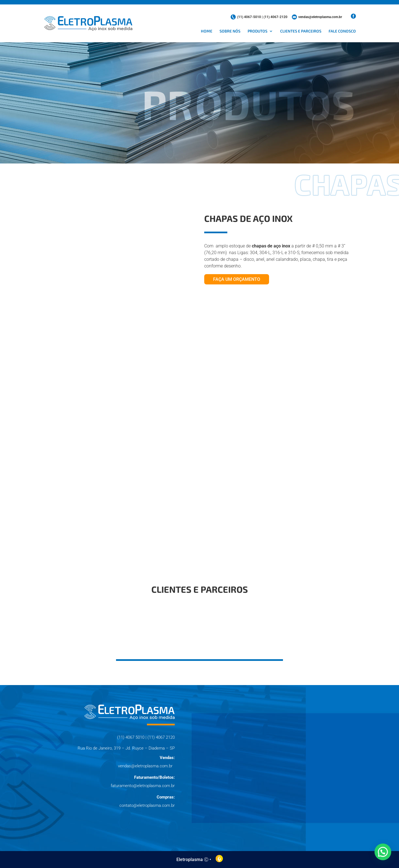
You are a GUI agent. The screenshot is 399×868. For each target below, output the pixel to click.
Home (207, 31)
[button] (383, 852)
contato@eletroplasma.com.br (147, 805)
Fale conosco (342, 31)
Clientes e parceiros (301, 31)
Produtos (258, 31)
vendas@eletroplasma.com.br (320, 17)
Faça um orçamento (237, 279)
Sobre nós (230, 31)
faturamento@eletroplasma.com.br (143, 786)
